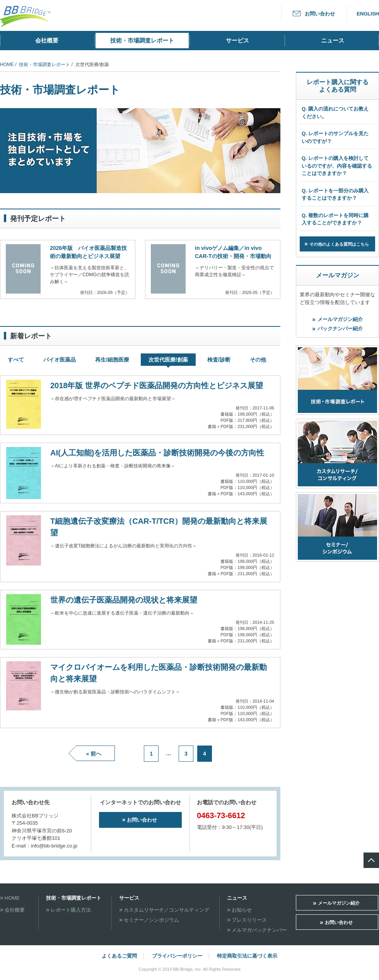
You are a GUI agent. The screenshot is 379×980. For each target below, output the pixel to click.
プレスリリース (249, 920)
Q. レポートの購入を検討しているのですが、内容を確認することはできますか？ (337, 166)
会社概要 (47, 40)
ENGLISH (368, 14)
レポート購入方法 (71, 910)
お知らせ (242, 910)
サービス (237, 40)
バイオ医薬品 (60, 360)
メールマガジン (338, 275)
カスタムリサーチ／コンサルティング (166, 910)
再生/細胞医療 (112, 360)
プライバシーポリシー (177, 956)
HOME (7, 65)
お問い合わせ (320, 14)
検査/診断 (219, 360)
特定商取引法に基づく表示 (247, 956)
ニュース (333, 40)
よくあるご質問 (119, 956)
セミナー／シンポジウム (151, 920)
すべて (16, 360)
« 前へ (94, 754)
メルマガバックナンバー (259, 930)
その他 (258, 360)
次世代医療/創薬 (168, 360)
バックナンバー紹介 (340, 329)
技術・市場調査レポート (142, 40)
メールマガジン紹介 (340, 319)
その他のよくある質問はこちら (339, 244)
